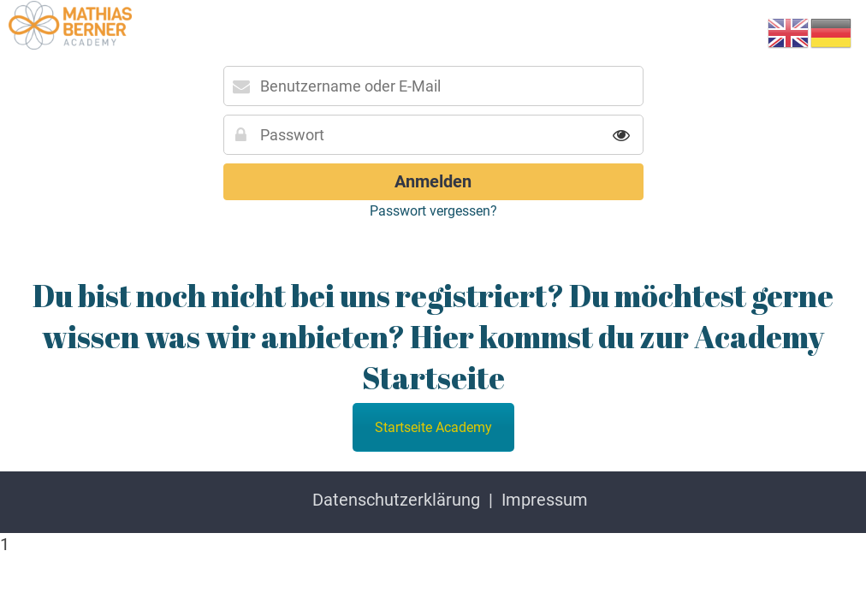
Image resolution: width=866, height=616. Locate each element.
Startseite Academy (433, 427)
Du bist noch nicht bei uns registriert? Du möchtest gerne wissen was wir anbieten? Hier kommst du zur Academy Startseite (433, 336)
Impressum (545, 500)
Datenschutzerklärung (396, 500)
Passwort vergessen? (433, 211)
